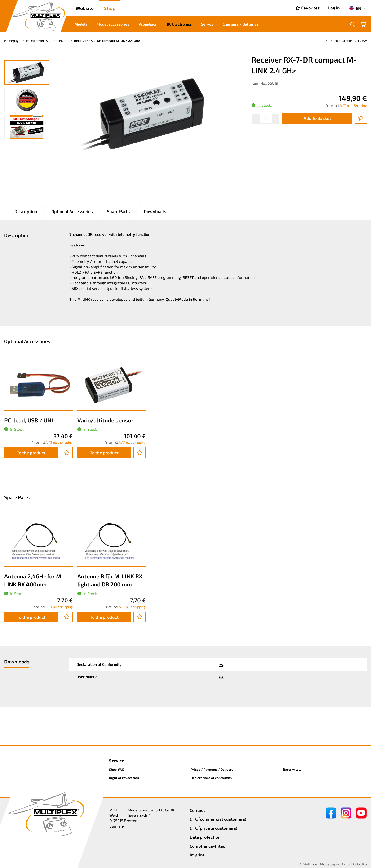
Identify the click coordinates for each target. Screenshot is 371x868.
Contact (197, 810)
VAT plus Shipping (353, 105)
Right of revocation (124, 778)
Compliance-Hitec (207, 846)
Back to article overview (346, 41)
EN (355, 8)
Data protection (205, 837)
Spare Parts (118, 211)
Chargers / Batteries (241, 24)
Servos (207, 24)
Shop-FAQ (117, 769)
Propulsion (148, 24)
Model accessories (113, 24)
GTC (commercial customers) (218, 819)
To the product (31, 453)
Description (26, 211)
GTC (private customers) (214, 828)
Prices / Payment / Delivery (212, 769)
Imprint (197, 855)
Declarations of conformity (212, 778)
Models (81, 24)
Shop (110, 8)
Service (117, 761)
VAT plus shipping (60, 442)
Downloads (155, 211)
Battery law (292, 769)
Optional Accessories (72, 211)
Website (85, 8)
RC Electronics (179, 24)
